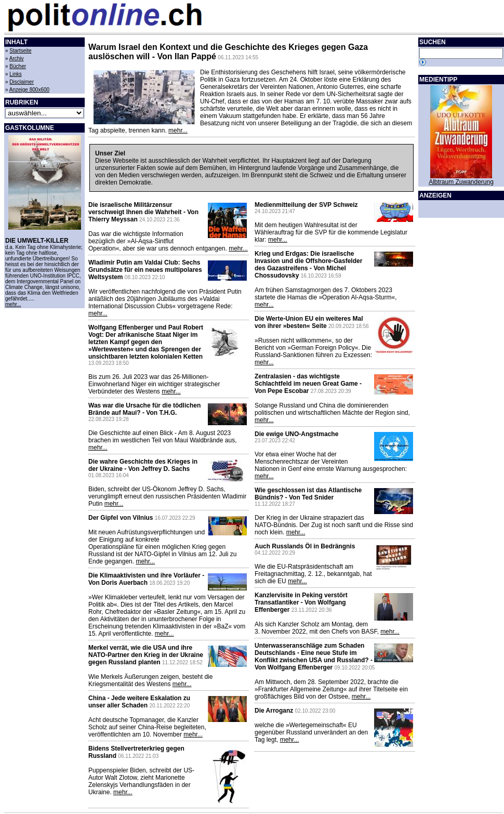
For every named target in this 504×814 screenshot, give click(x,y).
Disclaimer (22, 82)
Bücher (18, 66)
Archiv (17, 58)
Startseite (20, 51)
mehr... (13, 304)
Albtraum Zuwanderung (461, 182)
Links (15, 74)
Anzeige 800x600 (29, 90)
